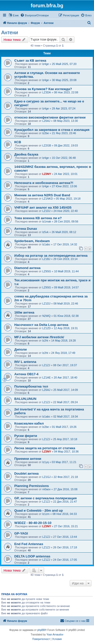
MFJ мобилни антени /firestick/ (39, 337)
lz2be (46, 133)
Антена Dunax (26, 229)
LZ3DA (47, 92)
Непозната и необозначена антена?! (44, 183)
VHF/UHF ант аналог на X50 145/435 (43, 207)
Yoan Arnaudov (55, 635)
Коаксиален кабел (29, 423)
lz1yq (46, 462)
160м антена (24, 312)
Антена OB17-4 (26, 374)
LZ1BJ (46, 259)
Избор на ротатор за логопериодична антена (51, 256)
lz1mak (47, 221)
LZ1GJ (46, 477)
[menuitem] (34, 15)
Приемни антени (28, 459)
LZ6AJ (46, 121)
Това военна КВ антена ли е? (38, 218)
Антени (10, 32)
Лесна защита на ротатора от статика (45, 448)
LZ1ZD (47, 328)
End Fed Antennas (29, 544)
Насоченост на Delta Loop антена (41, 325)
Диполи (21, 349)
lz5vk (45, 232)
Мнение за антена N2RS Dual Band (42, 195)
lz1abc (46, 244)
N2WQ (46, 316)
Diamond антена (27, 268)
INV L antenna (25, 362)
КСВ (18, 142)
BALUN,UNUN (25, 399)
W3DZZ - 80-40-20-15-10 (33, 523)
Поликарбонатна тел (31, 386)
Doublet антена (26, 473)
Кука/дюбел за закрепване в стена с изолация (52, 130)
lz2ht (45, 340)
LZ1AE (47, 377)
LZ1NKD (48, 199)
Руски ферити (26, 436)
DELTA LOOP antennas (32, 556)
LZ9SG (47, 271)
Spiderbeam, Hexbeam (32, 241)
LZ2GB (47, 145)
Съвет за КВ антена (30, 61)
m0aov (46, 489)
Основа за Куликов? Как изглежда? (43, 89)
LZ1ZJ (46, 365)
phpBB (41, 630)
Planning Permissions (32, 486)
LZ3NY (47, 174)
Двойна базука (26, 154)
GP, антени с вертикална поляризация (45, 498)
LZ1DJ (46, 211)
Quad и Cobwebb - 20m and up (38, 510)
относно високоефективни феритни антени (50, 117)
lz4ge (46, 64)
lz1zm (46, 514)
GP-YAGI (21, 533)
